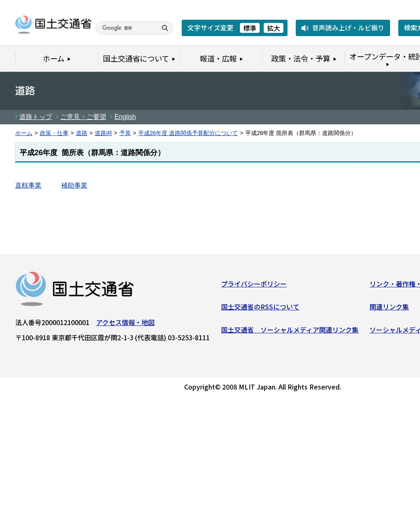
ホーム (24, 133)
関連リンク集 (389, 309)
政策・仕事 (54, 133)
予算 (125, 133)
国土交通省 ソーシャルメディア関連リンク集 (290, 331)
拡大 (274, 28)
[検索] (126, 28)
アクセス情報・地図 (125, 324)
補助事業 (74, 185)
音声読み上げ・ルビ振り (348, 27)
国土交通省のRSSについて (260, 309)
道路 (82, 133)
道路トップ (36, 117)
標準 (250, 28)
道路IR (103, 133)
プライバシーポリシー (254, 286)
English (125, 117)
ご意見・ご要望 (83, 117)
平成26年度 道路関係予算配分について (188, 133)
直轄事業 (28, 185)
